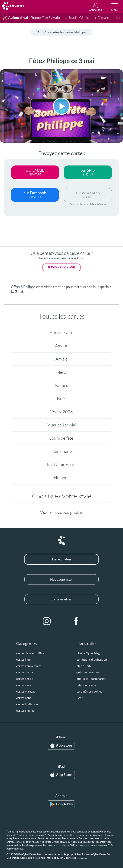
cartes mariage (26, 691)
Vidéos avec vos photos (61, 512)
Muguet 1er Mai (61, 425)
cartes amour (25, 672)
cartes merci (24, 685)
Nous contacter (61, 579)
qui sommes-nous (88, 672)
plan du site (84, 666)
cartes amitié (25, 679)
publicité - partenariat (91, 679)
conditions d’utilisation (92, 660)
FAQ (80, 698)
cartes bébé (24, 698)
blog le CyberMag (88, 653)
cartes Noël (24, 660)
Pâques (61, 385)
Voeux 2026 (61, 412)
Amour (61, 346)
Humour (61, 478)
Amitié (61, 359)
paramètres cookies (89, 691)
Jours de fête (61, 438)
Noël (61, 399)
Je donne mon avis (61, 267)
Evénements (61, 451)
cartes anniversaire (29, 666)
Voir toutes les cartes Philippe (61, 32)
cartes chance (25, 711)
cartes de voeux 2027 (30, 653)
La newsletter (62, 599)
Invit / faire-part (61, 465)
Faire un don (61, 559)
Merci (61, 372)
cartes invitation (27, 704)
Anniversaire (61, 333)
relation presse (86, 685)
